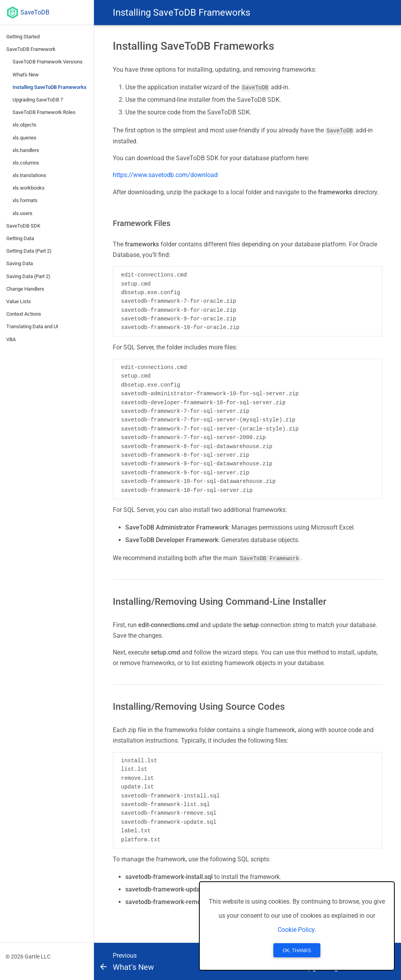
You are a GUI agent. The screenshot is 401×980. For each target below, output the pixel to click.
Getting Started (23, 37)
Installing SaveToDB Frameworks (50, 87)
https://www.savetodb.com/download (165, 175)
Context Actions (24, 314)
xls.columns (26, 163)
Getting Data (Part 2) (29, 251)
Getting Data (20, 238)
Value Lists (19, 301)
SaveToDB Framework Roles (44, 112)
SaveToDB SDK (23, 226)
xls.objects (24, 125)
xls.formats (25, 200)
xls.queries (24, 138)
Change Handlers (25, 289)
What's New (26, 75)
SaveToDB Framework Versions (48, 62)
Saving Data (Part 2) (28, 276)
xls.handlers (26, 150)
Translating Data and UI (32, 326)
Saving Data (20, 263)
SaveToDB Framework (31, 49)
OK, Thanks (297, 951)
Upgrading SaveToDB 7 (38, 100)
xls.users (23, 213)
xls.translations (29, 175)
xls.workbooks (29, 188)
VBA (11, 339)
